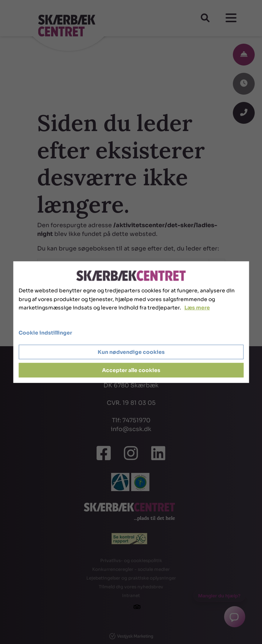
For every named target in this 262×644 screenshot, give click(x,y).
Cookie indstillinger (45, 333)
